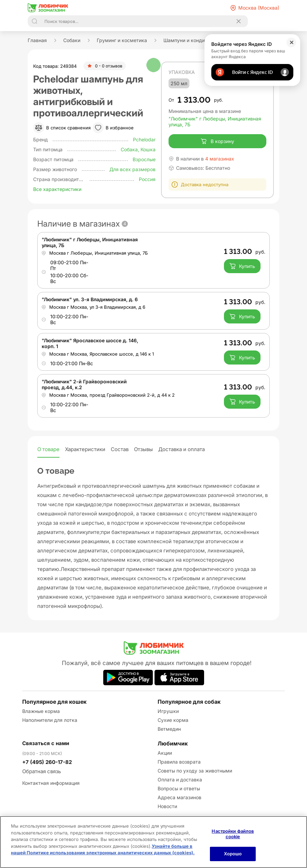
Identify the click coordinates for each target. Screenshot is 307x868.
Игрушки (168, 711)
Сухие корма (173, 720)
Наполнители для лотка (50, 720)
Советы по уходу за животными (195, 771)
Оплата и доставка (180, 780)
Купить (242, 266)
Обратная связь (42, 771)
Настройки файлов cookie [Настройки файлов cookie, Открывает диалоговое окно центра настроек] (233, 834)
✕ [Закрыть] (291, 42)
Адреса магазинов (179, 797)
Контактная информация (51, 783)
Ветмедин (169, 729)
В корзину (217, 141)
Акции (165, 753)
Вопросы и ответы (179, 788)
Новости (167, 806)
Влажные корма (41, 711)
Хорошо (233, 854)
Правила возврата (179, 762)
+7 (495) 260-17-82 (47, 762)
